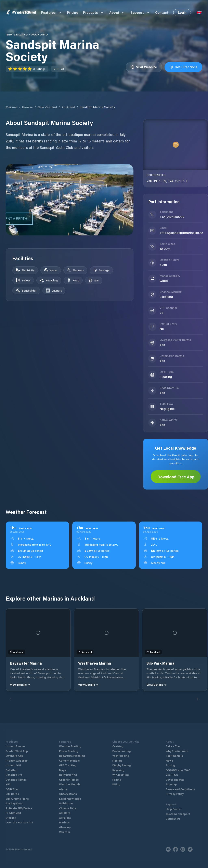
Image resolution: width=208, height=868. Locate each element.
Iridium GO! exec (17, 761)
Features (52, 13)
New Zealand (47, 107)
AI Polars (65, 818)
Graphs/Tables (69, 780)
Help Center (174, 809)
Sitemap (171, 784)
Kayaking (118, 770)
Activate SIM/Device (19, 808)
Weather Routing (70, 746)
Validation (66, 803)
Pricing (73, 12)
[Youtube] (168, 849)
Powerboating (121, 751)
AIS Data (65, 813)
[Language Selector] (199, 13)
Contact (162, 12)
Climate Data (68, 808)
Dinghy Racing (121, 765)
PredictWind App (17, 751)
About (118, 13)
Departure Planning (72, 756)
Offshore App (14, 756)
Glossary (65, 827)
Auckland (68, 107)
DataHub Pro (14, 775)
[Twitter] (190, 849)
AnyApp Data (14, 803)
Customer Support (178, 814)
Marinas (12, 107)
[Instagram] (183, 849)
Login (182, 12)
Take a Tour (173, 746)
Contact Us (173, 818)
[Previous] (11, 699)
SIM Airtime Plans (17, 799)
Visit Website (144, 67)
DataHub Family (16, 780)
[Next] (197, 699)
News (169, 761)
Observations (68, 794)
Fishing (117, 761)
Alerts (63, 789)
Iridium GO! (13, 765)
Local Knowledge (70, 799)
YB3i (9, 784)
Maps (63, 770)
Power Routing (69, 751)
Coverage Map (175, 780)
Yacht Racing (121, 756)
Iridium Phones (16, 746)
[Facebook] (175, 849)
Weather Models (70, 784)
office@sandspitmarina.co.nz (181, 232)
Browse (28, 107)
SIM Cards (12, 794)
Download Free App (176, 477)
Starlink (11, 818)
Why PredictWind (177, 751)
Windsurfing (120, 775)
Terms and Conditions (180, 789)
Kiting (116, 784)
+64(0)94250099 (172, 216)
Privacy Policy (175, 794)
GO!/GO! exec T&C (178, 770)
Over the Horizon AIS (19, 822)
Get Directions (183, 67)
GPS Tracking (68, 765)
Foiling (117, 780)
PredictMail (13, 813)
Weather (65, 832)
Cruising (118, 746)
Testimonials (174, 756)
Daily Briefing (68, 775)
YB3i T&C (172, 775)
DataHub (11, 770)
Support (140, 13)
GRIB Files (12, 789)
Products (94, 13)
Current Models (69, 761)
